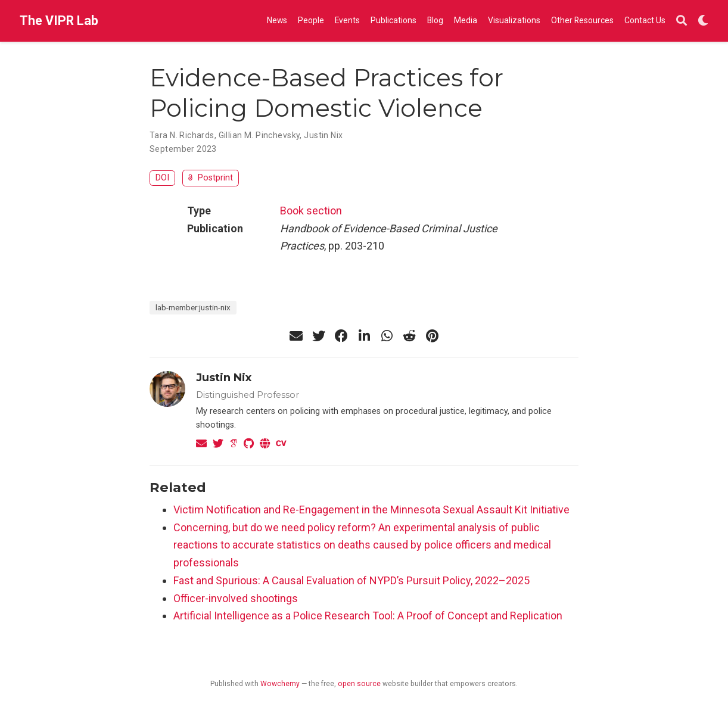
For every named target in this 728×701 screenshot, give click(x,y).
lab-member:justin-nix (193, 307)
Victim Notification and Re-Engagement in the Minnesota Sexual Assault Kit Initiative (371, 510)
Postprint (211, 178)
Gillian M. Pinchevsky (259, 135)
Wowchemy (280, 684)
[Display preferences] (703, 21)
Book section (311, 211)
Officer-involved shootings (236, 598)
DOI (162, 178)
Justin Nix (323, 135)
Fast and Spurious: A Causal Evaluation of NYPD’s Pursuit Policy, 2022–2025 (351, 580)
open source (359, 684)
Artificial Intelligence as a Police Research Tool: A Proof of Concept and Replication (368, 616)
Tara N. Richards (182, 135)
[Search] (682, 21)
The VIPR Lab (59, 21)
